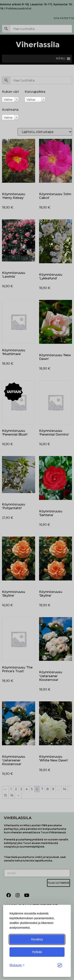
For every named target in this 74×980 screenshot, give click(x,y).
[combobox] (10, 99)
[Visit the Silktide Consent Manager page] (60, 965)
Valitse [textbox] (8, 100)
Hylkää (37, 952)
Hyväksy (37, 939)
